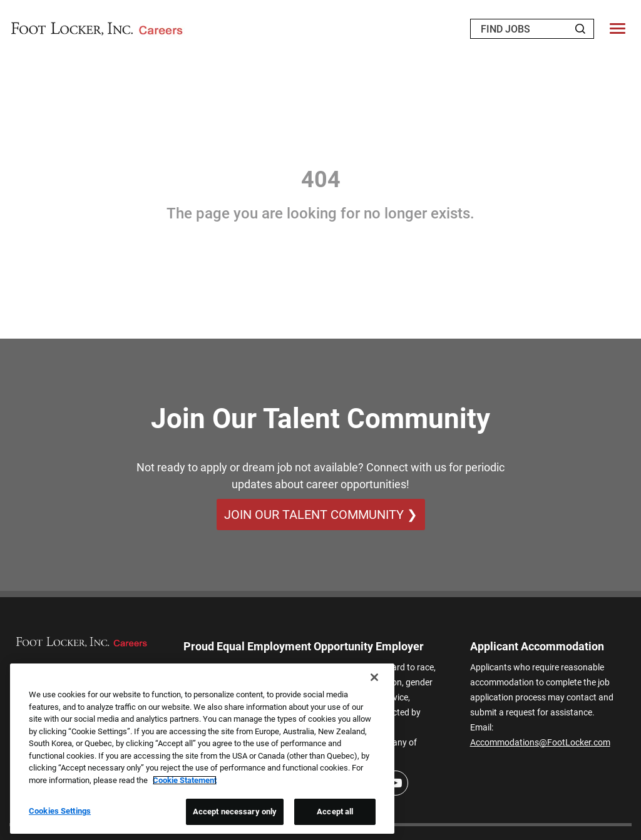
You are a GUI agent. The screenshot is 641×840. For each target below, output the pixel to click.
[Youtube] (396, 783)
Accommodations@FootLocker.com (540, 742)
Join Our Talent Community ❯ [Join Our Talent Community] (321, 515)
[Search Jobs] (580, 29)
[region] (202, 749)
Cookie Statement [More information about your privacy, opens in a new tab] (185, 780)
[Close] (374, 677)
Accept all (335, 812)
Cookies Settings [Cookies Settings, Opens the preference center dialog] (60, 811)
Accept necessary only (235, 812)
